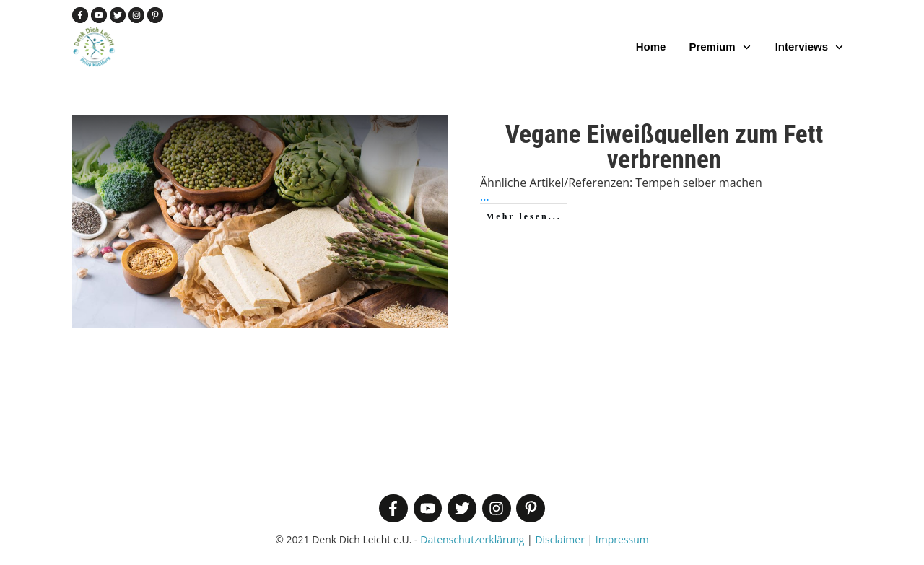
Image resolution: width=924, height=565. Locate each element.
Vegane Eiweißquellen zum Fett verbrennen (664, 147)
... (485, 196)
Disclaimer (559, 539)
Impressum (622, 539)
